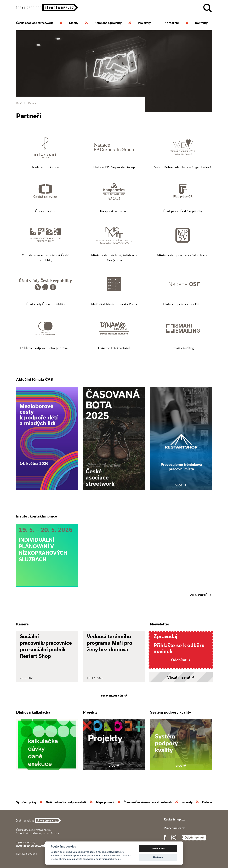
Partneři (32, 103)
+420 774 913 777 (26, 842)
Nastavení (158, 857)
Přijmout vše (158, 849)
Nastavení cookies (26, 854)
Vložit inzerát (181, 677)
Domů (19, 103)
